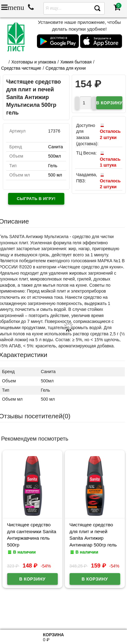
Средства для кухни (66, 68)
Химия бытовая (76, 62)
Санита (56, 147)
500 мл (55, 175)
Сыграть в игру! (36, 199)
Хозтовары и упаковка (34, 62)
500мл (54, 156)
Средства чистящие (21, 68)
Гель (53, 166)
